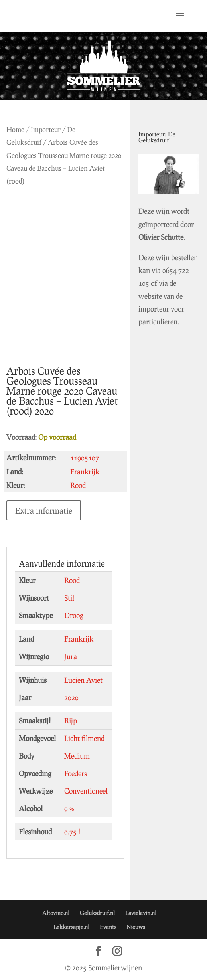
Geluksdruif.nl (97, 913)
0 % (69, 808)
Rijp (71, 721)
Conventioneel (86, 791)
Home (15, 129)
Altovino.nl (56, 913)
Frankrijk (79, 639)
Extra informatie (44, 510)
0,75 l (72, 832)
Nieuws (136, 927)
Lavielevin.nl (141, 913)
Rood (72, 580)
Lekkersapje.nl (71, 927)
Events (108, 927)
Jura (71, 656)
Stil (69, 598)
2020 (71, 697)
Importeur (46, 129)
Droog (74, 615)
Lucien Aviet (83, 680)
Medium (77, 756)
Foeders (76, 773)
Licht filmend (84, 738)
